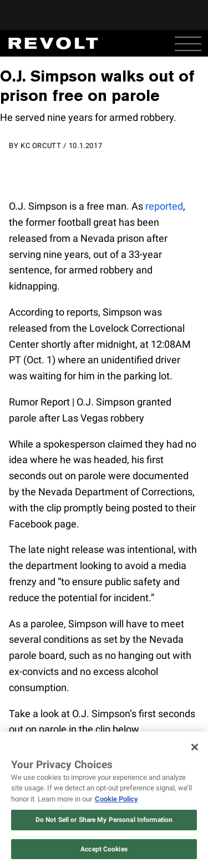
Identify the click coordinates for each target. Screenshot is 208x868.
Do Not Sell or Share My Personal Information (104, 820)
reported (164, 206)
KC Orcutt (41, 146)
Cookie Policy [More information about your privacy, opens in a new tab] (116, 799)
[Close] (195, 747)
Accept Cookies (104, 849)
